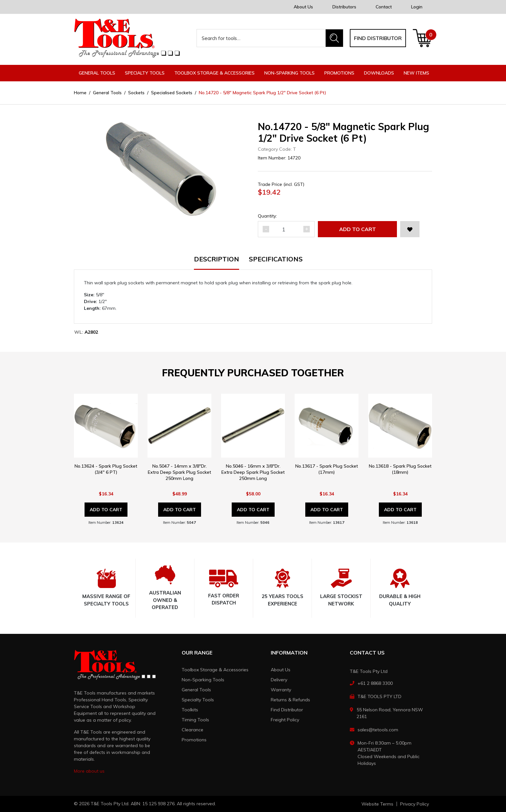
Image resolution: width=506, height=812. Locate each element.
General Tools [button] (97, 73)
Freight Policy (285, 720)
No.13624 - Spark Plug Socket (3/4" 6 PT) (106, 469)
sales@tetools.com (378, 730)
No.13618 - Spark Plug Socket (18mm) (400, 469)
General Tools (196, 690)
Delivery (279, 680)
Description (217, 259)
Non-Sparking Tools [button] (289, 73)
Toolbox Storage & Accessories (215, 670)
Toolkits (190, 710)
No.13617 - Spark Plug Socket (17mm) (327, 469)
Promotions (339, 73)
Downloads (379, 73)
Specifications (276, 259)
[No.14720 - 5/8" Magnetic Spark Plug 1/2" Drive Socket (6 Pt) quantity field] (286, 229)
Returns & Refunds (290, 700)
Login (417, 7)
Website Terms (377, 804)
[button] (410, 229)
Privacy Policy (415, 804)
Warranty (281, 690)
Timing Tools (195, 720)
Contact (384, 7)
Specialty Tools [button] (145, 73)
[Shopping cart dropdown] (422, 38)
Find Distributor (287, 710)
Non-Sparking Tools (203, 680)
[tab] (221, 263)
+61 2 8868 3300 (375, 683)
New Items (416, 73)
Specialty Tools (198, 700)
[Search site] (334, 38)
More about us (89, 771)
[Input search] (261, 38)
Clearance (192, 730)
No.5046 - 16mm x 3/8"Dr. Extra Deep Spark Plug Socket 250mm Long (253, 472)
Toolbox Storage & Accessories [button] (214, 73)
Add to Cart (358, 229)
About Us (303, 7)
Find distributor (378, 38)
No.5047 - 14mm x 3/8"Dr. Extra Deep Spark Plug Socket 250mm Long (179, 472)
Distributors (344, 7)
